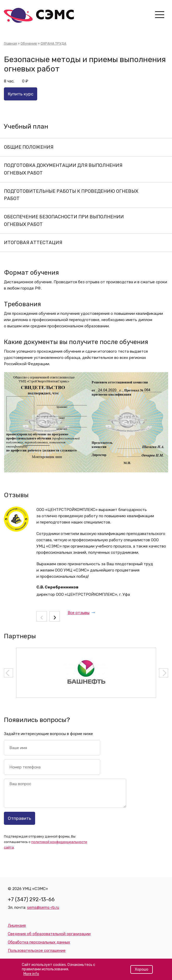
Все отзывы (79, 613)
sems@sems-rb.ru (43, 907)
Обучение (29, 43)
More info (31, 976)
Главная (10, 43)
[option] (86, 673)
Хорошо (142, 972)
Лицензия (17, 925)
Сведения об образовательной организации (49, 934)
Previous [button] (8, 673)
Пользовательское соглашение (37, 951)
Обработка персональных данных (39, 942)
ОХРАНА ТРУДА (53, 43)
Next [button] (164, 673)
